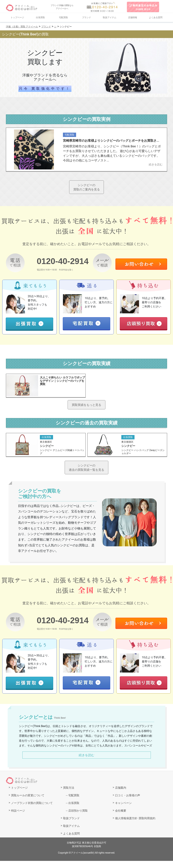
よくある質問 (156, 17)
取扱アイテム (110, 17)
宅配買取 (63, 17)
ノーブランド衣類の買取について (32, 810)
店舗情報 (133, 17)
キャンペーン (123, 810)
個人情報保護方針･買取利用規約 (135, 825)
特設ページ (18, 818)
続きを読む (86, 762)
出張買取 (40, 17)
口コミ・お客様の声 (128, 802)
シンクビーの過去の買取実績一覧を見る (86, 473)
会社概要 (121, 818)
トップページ (17, 17)
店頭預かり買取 (78, 818)
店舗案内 (121, 795)
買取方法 (69, 795)
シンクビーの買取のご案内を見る (87, 188)
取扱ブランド (71, 825)
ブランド (86, 17)
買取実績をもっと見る (86, 408)
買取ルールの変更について (28, 802)
